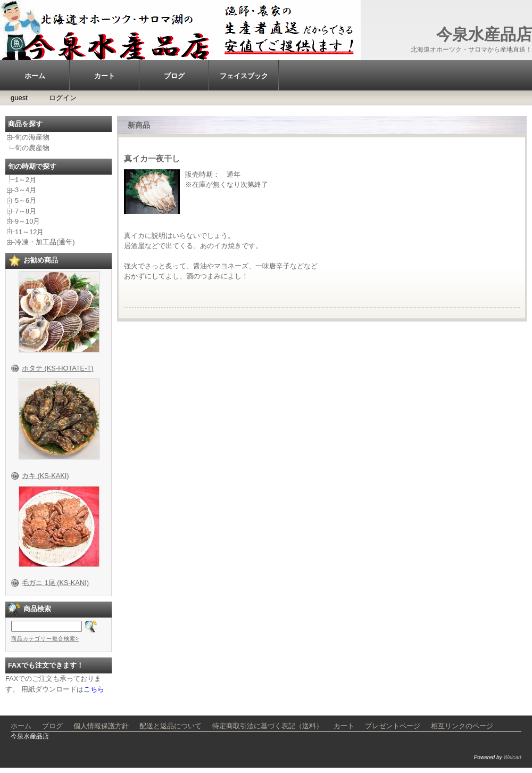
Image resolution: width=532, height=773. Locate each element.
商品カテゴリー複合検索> (45, 639)
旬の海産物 (32, 137)
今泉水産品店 (484, 34)
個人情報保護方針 (101, 726)
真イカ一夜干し (152, 158)
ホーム (35, 76)
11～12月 (29, 232)
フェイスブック (244, 76)
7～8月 (26, 211)
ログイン (63, 98)
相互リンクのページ (462, 726)
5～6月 (26, 200)
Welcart (512, 757)
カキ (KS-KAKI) (45, 476)
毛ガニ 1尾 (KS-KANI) (55, 583)
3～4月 (26, 190)
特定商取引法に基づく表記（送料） (268, 726)
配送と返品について (171, 726)
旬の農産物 (32, 148)
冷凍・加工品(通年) (45, 242)
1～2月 (26, 180)
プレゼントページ (393, 726)
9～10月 (27, 221)
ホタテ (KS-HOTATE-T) (58, 368)
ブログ (174, 76)
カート (105, 76)
